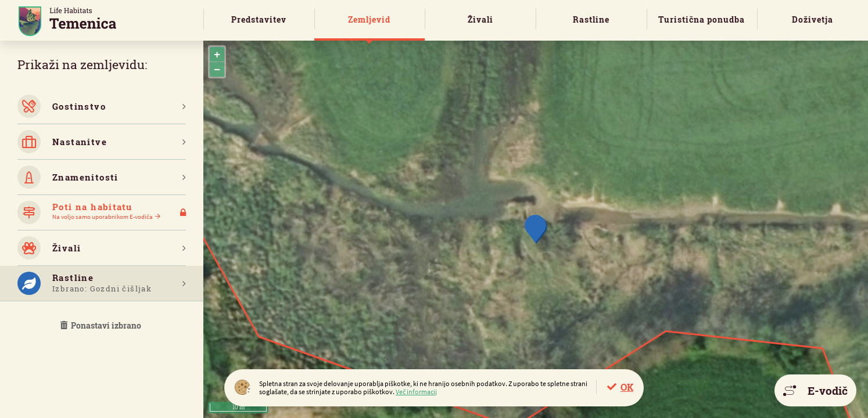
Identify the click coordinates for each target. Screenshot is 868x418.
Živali (480, 19)
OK (627, 387)
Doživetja (813, 19)
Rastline (591, 19)
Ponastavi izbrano (102, 325)
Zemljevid (369, 19)
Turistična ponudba (702, 19)
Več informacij (416, 392)
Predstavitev (259, 19)
